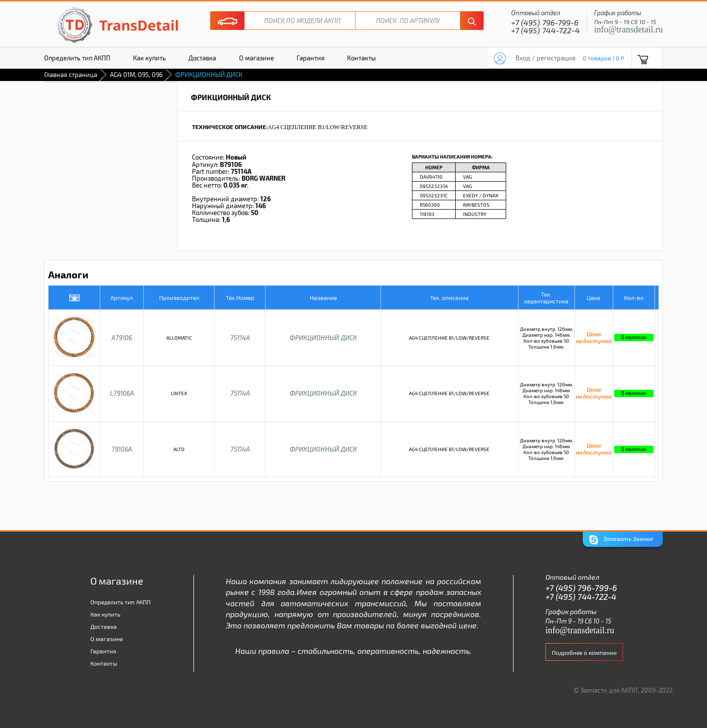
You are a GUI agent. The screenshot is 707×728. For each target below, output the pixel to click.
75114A (240, 338)
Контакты (361, 58)
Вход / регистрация (545, 58)
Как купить (150, 58)
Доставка (202, 58)
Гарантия (311, 58)
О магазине (257, 58)
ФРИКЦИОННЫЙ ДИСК (323, 338)
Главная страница (71, 75)
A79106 (122, 338)
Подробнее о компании (584, 652)
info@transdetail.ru (628, 29)
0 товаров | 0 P (603, 58)
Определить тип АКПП (77, 58)
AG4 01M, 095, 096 (136, 75)
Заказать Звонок (621, 540)
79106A (122, 449)
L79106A (122, 393)
